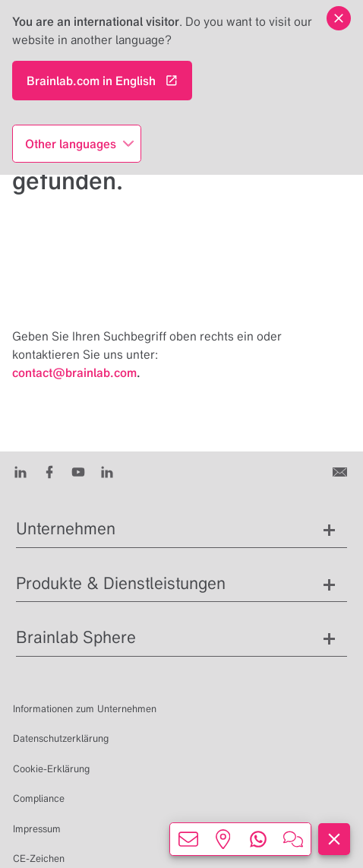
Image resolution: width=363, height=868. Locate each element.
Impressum (37, 829)
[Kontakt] (341, 471)
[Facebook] (49, 471)
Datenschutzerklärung (61, 738)
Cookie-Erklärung (51, 769)
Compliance (39, 798)
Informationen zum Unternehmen (85, 709)
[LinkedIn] (21, 471)
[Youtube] (78, 471)
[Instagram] (107, 471)
